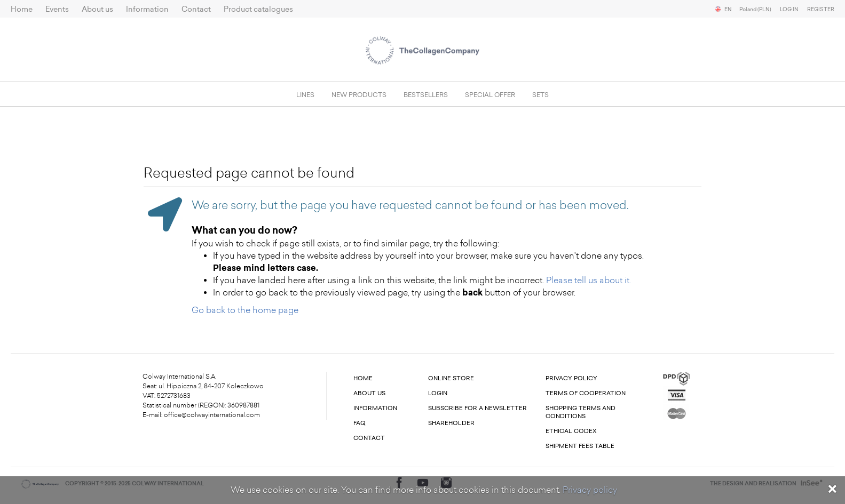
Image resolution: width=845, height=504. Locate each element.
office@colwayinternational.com (212, 415)
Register (821, 10)
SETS (540, 95)
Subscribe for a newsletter (477, 408)
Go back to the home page (245, 310)
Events (57, 9)
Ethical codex (571, 431)
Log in (789, 10)
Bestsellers (426, 95)
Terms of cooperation (586, 393)
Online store (451, 378)
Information (147, 9)
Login (438, 393)
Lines (305, 95)
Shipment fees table (580, 446)
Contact (196, 9)
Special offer (490, 95)
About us (97, 9)
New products (359, 95)
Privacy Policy (571, 378)
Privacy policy (590, 490)
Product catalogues (258, 9)
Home (22, 9)
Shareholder (451, 423)
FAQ (360, 423)
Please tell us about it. (589, 280)
